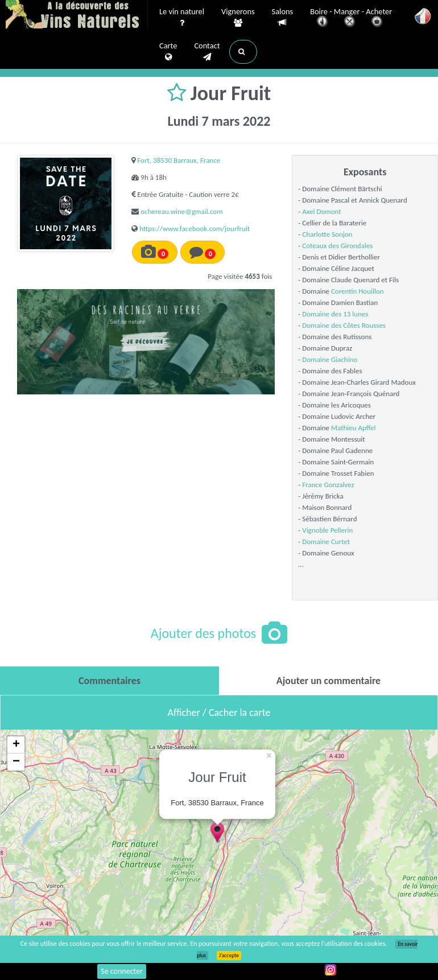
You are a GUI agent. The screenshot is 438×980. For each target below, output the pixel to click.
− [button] (16, 762)
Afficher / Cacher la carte (219, 713)
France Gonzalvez (328, 485)
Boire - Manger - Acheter (351, 18)
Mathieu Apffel (354, 428)
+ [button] (16, 745)
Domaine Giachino (330, 359)
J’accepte (229, 956)
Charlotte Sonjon (327, 234)
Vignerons (238, 18)
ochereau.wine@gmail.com (181, 211)
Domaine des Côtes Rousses (344, 325)
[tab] (109, 681)
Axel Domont (321, 211)
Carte (168, 52)
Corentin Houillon (358, 291)
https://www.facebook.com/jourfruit (195, 228)
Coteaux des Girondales (337, 246)
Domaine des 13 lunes (335, 314)
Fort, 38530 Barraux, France (179, 160)
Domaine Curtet (326, 542)
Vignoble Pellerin (327, 530)
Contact (207, 52)
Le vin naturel (182, 18)
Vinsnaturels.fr (77, 15)
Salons (283, 17)
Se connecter (122, 971)
